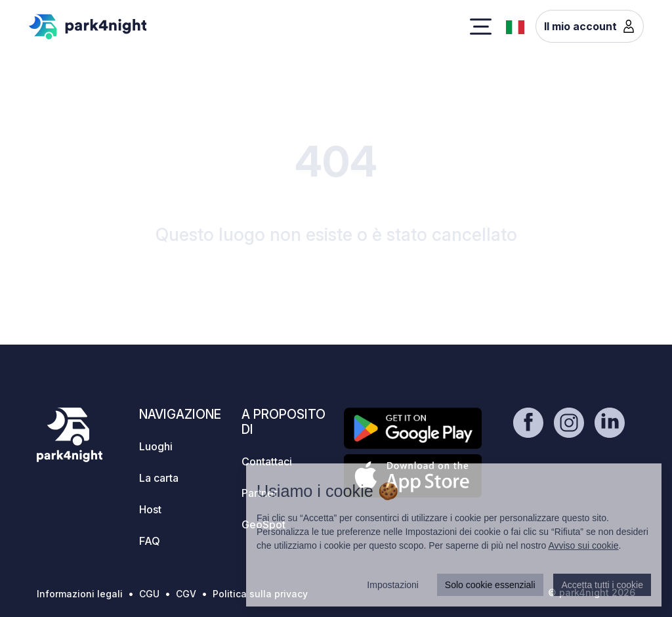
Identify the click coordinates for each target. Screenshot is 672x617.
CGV (186, 594)
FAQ (150, 541)
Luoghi (156, 446)
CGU (149, 594)
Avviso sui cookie (583, 545)
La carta (159, 478)
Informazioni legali (80, 594)
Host (150, 509)
